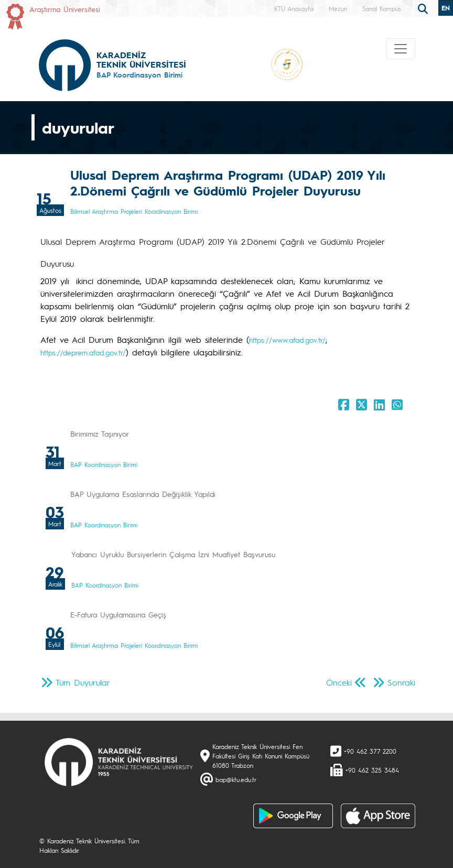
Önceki (339, 682)
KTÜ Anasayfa (294, 8)
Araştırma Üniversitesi (65, 9)
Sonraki (401, 682)
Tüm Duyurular (83, 682)
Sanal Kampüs (382, 8)
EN (446, 8)
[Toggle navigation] (401, 49)
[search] (424, 8)
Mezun (338, 8)
